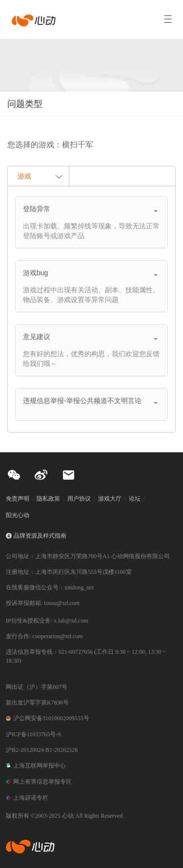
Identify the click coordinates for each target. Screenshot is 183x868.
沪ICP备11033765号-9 (33, 734)
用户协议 (79, 499)
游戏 (41, 177)
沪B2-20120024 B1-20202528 (42, 750)
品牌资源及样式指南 (40, 536)
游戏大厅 (110, 499)
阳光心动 (18, 515)
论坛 (135, 499)
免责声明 (18, 499)
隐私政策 (48, 499)
